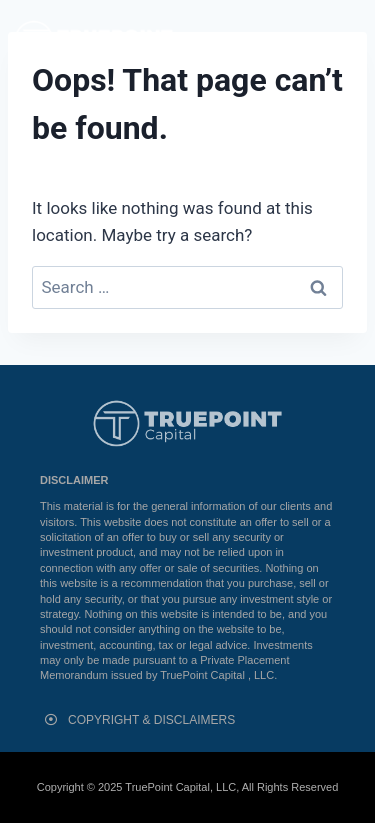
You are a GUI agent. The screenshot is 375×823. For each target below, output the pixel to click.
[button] (348, 40)
